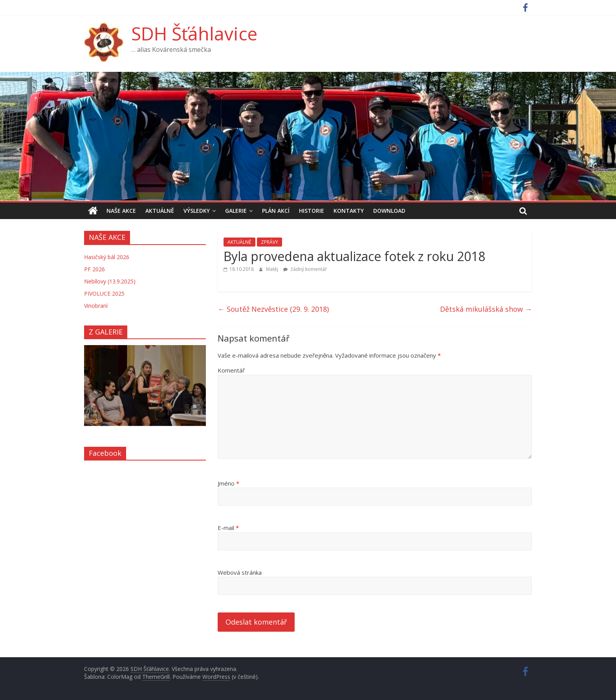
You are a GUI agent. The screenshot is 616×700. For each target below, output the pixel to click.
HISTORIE (312, 211)
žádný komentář (305, 269)
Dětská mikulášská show (486, 309)
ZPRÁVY (269, 242)
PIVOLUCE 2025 (104, 293)
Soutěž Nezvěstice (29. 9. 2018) (273, 309)
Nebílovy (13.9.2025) (110, 281)
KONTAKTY (349, 211)
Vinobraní (96, 306)
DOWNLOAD (389, 211)
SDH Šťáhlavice (194, 33)
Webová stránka (240, 572)
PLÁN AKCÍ (276, 211)
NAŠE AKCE (121, 211)
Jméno (228, 483)
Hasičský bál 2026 (107, 257)
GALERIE (236, 211)
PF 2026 (94, 269)
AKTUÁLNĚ (160, 211)
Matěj (273, 269)
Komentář (231, 370)
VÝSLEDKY (197, 211)
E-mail (228, 528)
